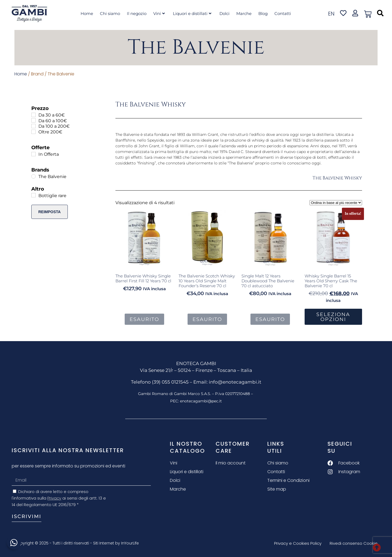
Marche (244, 13)
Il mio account (231, 463)
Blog (263, 13)
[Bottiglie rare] (33, 195)
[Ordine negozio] (336, 203)
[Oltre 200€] (33, 132)
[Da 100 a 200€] (33, 126)
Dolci (224, 13)
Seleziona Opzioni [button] (333, 317)
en (331, 14)
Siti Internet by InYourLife (116, 543)
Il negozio (137, 13)
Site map (277, 489)
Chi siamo (110, 13)
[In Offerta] (33, 154)
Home (87, 13)
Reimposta (50, 212)
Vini (159, 13)
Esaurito (144, 319)
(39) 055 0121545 (170, 382)
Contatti (283, 13)
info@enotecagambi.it (235, 382)
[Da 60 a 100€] (33, 120)
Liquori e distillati (192, 13)
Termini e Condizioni (288, 480)
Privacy (54, 498)
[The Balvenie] (33, 176)
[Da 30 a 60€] (33, 115)
